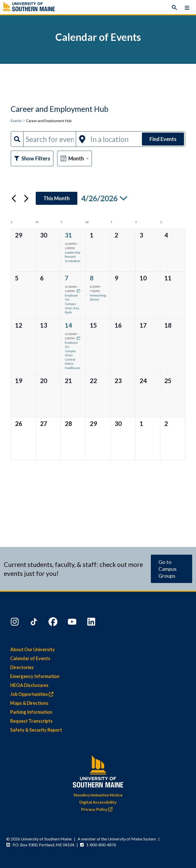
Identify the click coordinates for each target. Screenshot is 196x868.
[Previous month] (14, 198)
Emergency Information (35, 676)
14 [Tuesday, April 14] (68, 325)
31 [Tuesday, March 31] (68, 235)
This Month (57, 198)
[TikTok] (34, 623)
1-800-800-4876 (101, 845)
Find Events (163, 139)
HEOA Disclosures (29, 685)
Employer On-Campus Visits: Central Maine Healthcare (72, 355)
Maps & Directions (29, 703)
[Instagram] (15, 623)
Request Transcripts (31, 721)
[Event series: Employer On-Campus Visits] (77, 291)
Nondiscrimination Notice (98, 795)
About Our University (33, 649)
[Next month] (26, 198)
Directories (22, 667)
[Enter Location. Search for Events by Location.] (115, 139)
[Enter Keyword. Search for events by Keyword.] (50, 139)
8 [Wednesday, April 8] (92, 278)
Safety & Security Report (36, 730)
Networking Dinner (98, 298)
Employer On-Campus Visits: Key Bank (72, 304)
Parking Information (31, 712)
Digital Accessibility (98, 802)
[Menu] (187, 8)
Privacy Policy (98, 809)
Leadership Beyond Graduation (73, 257)
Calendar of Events (30, 658)
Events (16, 121)
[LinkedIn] (92, 623)
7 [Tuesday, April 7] (67, 278)
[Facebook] (54, 623)
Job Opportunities (33, 694)
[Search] (174, 8)
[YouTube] (73, 623)
